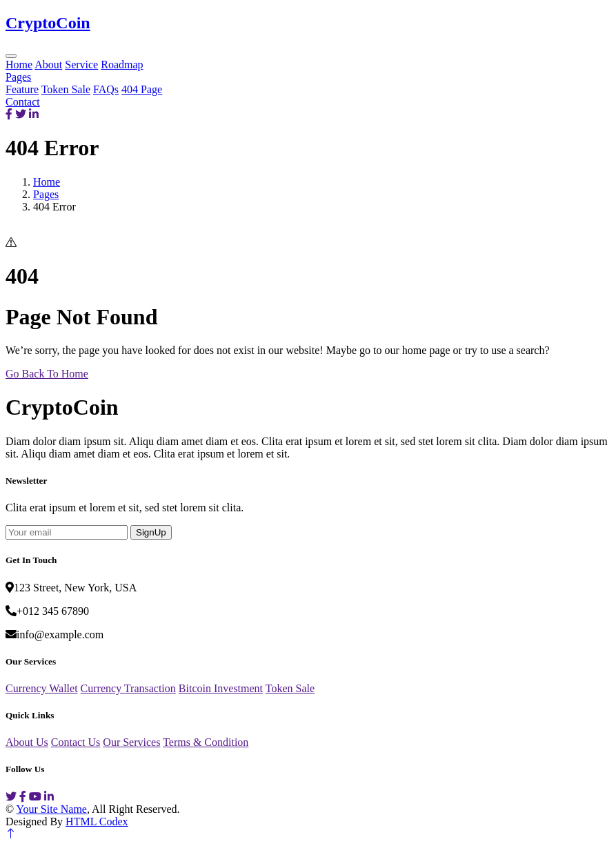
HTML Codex (97, 822)
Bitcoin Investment (221, 688)
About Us (27, 742)
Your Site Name (52, 809)
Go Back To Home (47, 374)
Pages (18, 77)
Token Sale (66, 89)
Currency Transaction (128, 688)
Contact (23, 102)
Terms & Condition (206, 742)
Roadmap (122, 65)
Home (19, 65)
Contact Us (76, 742)
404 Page (142, 89)
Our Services (131, 742)
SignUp (151, 532)
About (48, 65)
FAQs (106, 89)
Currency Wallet (42, 688)
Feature (22, 89)
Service (81, 65)
